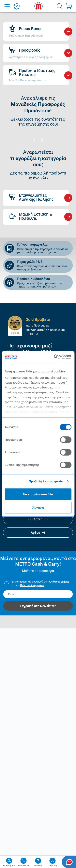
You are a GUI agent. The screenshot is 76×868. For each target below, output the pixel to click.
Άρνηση (38, 507)
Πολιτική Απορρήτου (32, 585)
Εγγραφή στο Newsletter (38, 606)
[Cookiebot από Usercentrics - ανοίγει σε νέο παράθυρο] (54, 357)
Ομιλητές (38, 519)
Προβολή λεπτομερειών (46, 481)
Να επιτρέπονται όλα (38, 494)
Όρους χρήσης (61, 582)
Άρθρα (38, 532)
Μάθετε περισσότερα (38, 571)
